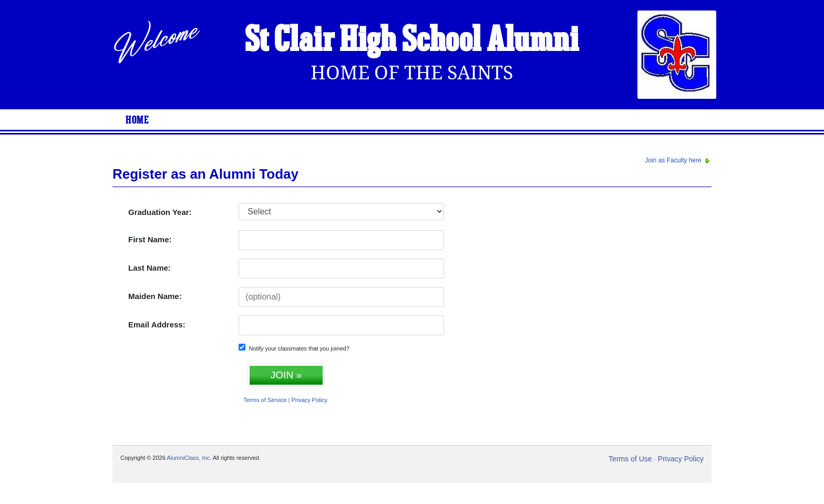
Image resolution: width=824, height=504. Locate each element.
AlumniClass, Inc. (189, 458)
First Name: (150, 239)
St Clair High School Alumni (412, 41)
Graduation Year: (160, 212)
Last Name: (150, 268)
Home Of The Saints (412, 73)
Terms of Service (265, 400)
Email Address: (157, 325)
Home (137, 120)
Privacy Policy (310, 400)
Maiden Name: (155, 296)
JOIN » (286, 375)
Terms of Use (630, 459)
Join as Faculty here (678, 160)
